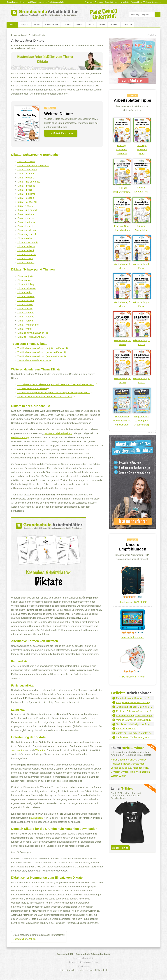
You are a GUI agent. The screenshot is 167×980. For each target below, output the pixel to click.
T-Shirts (67, 25)
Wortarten (40, 750)
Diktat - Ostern (25, 309)
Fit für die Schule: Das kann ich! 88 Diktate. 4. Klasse (46, 396)
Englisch (25, 25)
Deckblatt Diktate (26, 161)
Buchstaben (36, 818)
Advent (115, 760)
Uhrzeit (125, 772)
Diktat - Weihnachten (28, 325)
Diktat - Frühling (26, 284)
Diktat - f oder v (25, 206)
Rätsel (91, 25)
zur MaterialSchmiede (61, 133)
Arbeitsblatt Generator (94, 2)
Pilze (146, 768)
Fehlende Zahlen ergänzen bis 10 (134, 711)
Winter (122, 776)
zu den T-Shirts (120, 848)
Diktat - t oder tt (25, 258)
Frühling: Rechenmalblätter (122, 188)
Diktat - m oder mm (27, 230)
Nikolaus (127, 768)
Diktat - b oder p (26, 178)
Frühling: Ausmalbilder (142, 226)
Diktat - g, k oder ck (27, 210)
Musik (81, 966)
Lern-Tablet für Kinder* (132, 637)
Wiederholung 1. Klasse (122, 264)
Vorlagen (147, 2)
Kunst (86, 966)
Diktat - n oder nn (26, 238)
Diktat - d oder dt (26, 186)
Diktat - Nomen (25, 304)
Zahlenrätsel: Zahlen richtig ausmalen (134, 737)
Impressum (78, 958)
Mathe (37, 25)
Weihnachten (143, 772)
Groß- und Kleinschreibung (58, 433)
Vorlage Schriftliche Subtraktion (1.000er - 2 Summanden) (134, 702)
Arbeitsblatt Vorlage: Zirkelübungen (134, 715)
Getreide (142, 760)
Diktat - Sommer (26, 313)
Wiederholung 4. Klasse (142, 302)
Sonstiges (156, 2)
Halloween (116, 764)
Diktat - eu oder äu (27, 202)
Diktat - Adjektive (26, 276)
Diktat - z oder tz (26, 262)
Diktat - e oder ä (26, 198)
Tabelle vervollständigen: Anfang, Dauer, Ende (134, 724)
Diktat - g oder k (26, 214)
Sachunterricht (52, 25)
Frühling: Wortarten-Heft (142, 188)
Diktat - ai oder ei (26, 174)
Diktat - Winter (25, 329)
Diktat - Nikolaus (26, 300)
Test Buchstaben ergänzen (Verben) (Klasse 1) (42, 356)
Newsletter (125, 2)
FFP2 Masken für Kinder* (132, 677)
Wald (132, 772)
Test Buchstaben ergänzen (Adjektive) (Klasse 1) (43, 348)
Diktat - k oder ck (26, 222)
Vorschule (127, 25)
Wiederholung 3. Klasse (122, 302)
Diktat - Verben (25, 321)
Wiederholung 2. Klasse (142, 264)
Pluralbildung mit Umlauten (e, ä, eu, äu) (134, 698)
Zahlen (32, 939)
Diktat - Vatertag (26, 317)
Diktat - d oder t (25, 190)
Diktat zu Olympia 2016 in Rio (33, 333)
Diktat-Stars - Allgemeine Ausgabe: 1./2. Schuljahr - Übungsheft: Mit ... (55, 392)
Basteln (79, 25)
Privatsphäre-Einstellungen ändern (83, 962)
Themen (114, 25)
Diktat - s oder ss (26, 246)
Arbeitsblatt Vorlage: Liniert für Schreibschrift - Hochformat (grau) (134, 707)
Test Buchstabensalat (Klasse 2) (34, 360)
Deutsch (12, 25)
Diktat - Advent (25, 280)
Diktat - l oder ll (25, 226)
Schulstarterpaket (112, 2)
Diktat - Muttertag (26, 296)
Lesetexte (116, 768)
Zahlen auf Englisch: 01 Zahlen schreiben (134, 733)
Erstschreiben (20, 939)
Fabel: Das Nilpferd (126, 729)
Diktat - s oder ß (26, 250)
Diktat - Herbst (25, 292)
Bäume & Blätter (128, 760)
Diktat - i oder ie (26, 218)
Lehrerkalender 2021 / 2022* (132, 602)
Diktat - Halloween (27, 288)
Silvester (115, 772)
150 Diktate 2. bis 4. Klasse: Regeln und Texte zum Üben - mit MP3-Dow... (57, 384)
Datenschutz (88, 958)
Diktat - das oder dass (29, 182)
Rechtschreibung (20, 437)
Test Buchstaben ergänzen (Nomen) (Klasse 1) (42, 352)
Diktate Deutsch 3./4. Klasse (33, 388)
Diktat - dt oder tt (26, 194)
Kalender (137, 768)
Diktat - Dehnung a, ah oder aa (33, 165)
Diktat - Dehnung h (27, 170)
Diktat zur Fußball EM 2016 (32, 337)
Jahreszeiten (18, 750)
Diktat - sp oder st (27, 254)
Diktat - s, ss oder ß (28, 242)
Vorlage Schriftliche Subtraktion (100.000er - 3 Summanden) (134, 720)
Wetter (114, 776)
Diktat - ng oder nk (27, 234)
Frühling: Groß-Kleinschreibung (122, 226)
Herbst (102, 25)
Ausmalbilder (136, 2)
